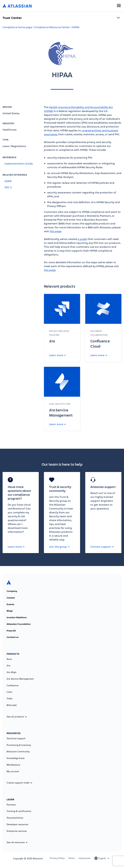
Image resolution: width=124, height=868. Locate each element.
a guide (82, 239)
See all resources (17, 842)
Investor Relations (17, 617)
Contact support (102, 547)
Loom (10, 692)
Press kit (11, 631)
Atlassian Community (18, 752)
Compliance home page (17, 27)
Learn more (57, 355)
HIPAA (75, 27)
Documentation (15, 818)
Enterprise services (17, 831)
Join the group (59, 547)
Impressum (85, 858)
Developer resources (17, 824)
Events (10, 604)
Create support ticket (19, 783)
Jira (8, 666)
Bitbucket (12, 705)
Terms (72, 858)
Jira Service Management (20, 679)
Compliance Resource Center (52, 27)
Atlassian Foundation (19, 624)
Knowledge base (16, 758)
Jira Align (11, 672)
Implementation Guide (19, 163)
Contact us (13, 637)
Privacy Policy (57, 858)
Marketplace (13, 765)
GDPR (8, 181)
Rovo (9, 659)
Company (12, 591)
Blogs (10, 611)
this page (55, 231)
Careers (11, 598)
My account (13, 771)
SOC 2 (8, 187)
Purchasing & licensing (19, 745)
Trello (10, 699)
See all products (17, 717)
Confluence (13, 685)
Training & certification (19, 811)
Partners (11, 805)
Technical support (16, 738)
